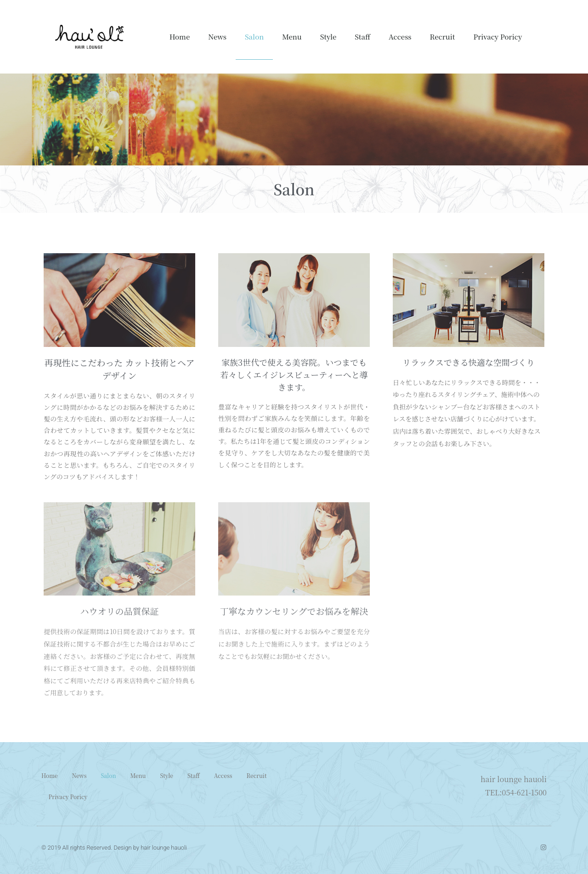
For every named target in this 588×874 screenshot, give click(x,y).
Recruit (443, 37)
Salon (254, 37)
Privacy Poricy (498, 37)
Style (328, 37)
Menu (292, 37)
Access (400, 37)
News (217, 37)
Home (180, 37)
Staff (362, 37)
